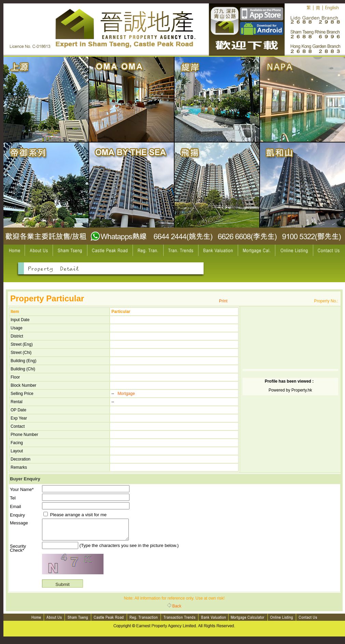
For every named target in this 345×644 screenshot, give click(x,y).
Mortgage (126, 394)
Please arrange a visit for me (75, 515)
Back (174, 610)
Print (223, 301)
